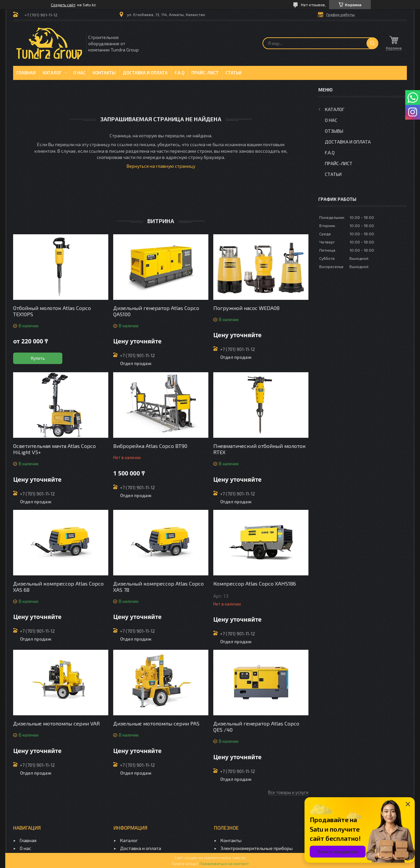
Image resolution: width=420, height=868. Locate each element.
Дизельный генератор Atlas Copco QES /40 (256, 726)
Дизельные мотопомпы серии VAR (56, 723)
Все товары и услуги (288, 792)
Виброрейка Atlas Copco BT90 (150, 446)
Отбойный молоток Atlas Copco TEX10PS (52, 311)
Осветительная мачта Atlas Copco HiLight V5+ (54, 449)
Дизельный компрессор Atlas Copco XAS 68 (58, 587)
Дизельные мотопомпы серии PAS (156, 723)
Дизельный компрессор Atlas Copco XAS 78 (158, 587)
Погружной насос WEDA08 (246, 308)
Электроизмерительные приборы (257, 848)
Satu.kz (239, 858)
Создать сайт (63, 5)
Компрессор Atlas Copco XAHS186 (255, 583)
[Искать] (372, 43)
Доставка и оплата (145, 73)
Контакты (104, 73)
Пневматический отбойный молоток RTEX (260, 449)
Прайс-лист (205, 73)
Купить (38, 358)
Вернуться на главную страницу (161, 166)
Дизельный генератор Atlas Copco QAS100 (156, 311)
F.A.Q (179, 73)
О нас (79, 73)
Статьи (233, 73)
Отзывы (334, 131)
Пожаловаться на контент (224, 863)
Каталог (52, 73)
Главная (26, 73)
